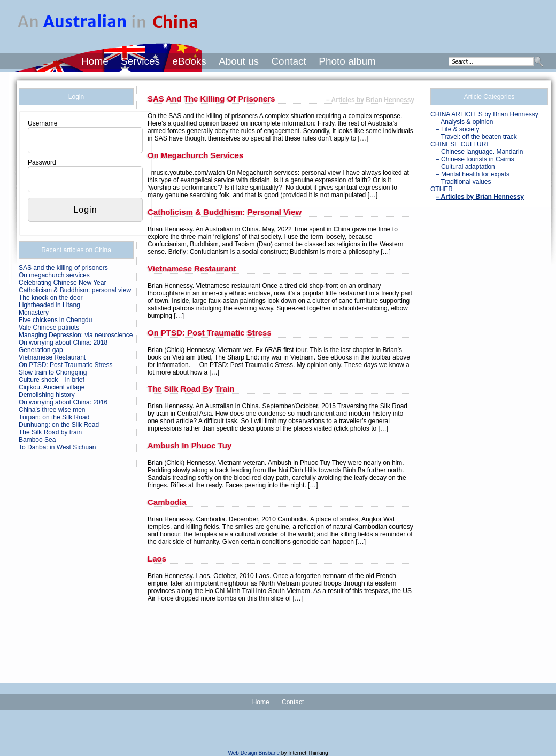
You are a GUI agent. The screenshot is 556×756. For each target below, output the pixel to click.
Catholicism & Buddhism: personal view (75, 290)
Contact (288, 61)
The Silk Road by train (50, 432)
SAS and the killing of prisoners (63, 268)
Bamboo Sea (37, 440)
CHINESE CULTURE (460, 144)
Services (140, 61)
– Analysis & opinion (464, 122)
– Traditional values (463, 182)
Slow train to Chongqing (53, 372)
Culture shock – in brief (52, 380)
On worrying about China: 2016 (63, 402)
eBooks (189, 61)
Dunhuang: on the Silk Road (59, 425)
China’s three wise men (52, 410)
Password (42, 162)
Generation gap (41, 350)
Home (95, 61)
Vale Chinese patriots (49, 328)
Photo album (347, 61)
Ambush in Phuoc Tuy (190, 445)
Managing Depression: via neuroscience (76, 335)
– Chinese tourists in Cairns (475, 159)
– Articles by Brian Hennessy (480, 197)
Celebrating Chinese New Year (62, 283)
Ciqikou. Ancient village (52, 387)
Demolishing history (47, 395)
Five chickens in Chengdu (55, 320)
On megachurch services (54, 275)
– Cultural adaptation (465, 167)
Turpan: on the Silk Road (54, 417)
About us (239, 61)
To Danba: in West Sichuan (57, 447)
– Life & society (457, 129)
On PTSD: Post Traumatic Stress (65, 365)
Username (43, 123)
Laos (157, 559)
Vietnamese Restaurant (52, 357)
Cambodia (167, 502)
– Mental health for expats (473, 174)
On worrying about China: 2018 (63, 342)
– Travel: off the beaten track (476, 137)
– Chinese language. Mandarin (479, 152)
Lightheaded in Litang (49, 305)
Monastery (34, 313)
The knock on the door (51, 298)
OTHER (442, 189)
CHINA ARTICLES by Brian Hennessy (484, 114)
